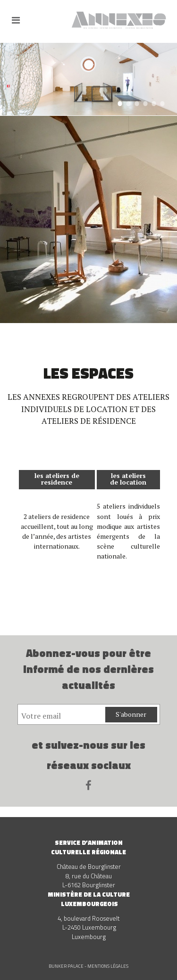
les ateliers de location (128, 479)
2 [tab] (128, 103)
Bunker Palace (66, 966)
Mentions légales (108, 966)
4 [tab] (145, 103)
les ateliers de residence (57, 479)
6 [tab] (162, 103)
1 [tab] (120, 103)
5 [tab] (154, 103)
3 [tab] (137, 103)
